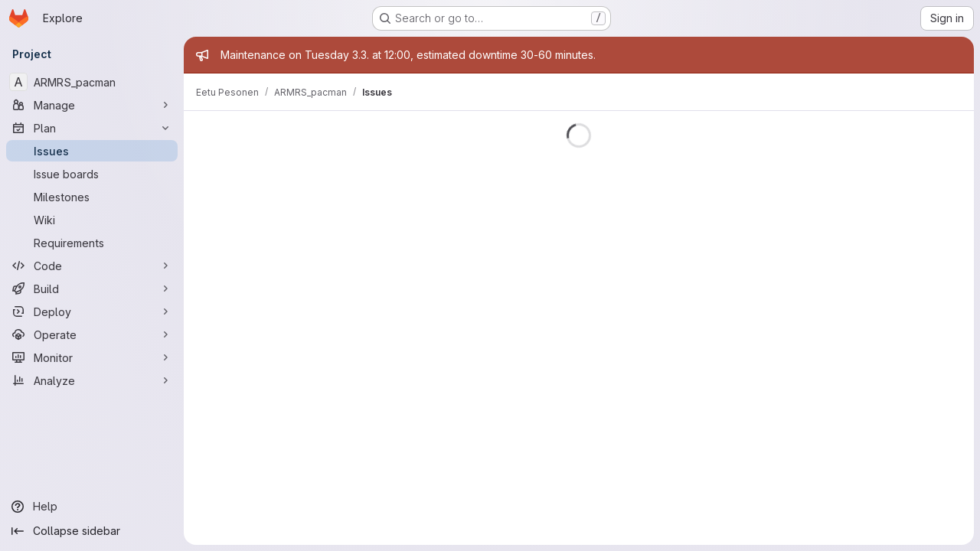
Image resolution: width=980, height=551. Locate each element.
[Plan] (92, 128)
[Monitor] (92, 357)
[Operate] (92, 334)
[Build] (92, 289)
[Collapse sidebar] (92, 531)
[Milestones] (92, 197)
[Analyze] (92, 380)
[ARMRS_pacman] (92, 82)
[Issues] (92, 151)
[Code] (92, 266)
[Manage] (92, 105)
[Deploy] (92, 311)
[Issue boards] (92, 174)
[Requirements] (92, 243)
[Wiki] (92, 220)
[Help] (92, 507)
